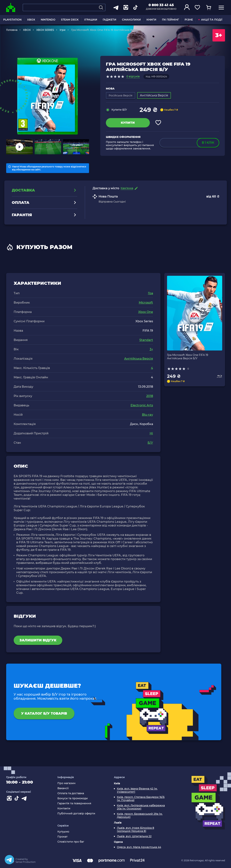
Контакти (64, 808)
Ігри (63, 30)
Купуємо (63, 832)
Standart (146, 340)
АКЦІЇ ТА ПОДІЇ (210, 20)
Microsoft (146, 303)
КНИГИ (151, 20)
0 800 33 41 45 (161, 5)
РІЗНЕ (189, 20)
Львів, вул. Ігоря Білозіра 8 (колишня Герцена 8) (136, 830)
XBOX (31, 20)
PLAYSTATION (12, 20)
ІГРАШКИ (91, 20)
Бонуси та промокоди (73, 798)
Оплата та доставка (71, 793)
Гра (150, 293)
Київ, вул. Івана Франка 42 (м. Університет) (137, 790)
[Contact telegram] (25, 799)
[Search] (101, 7)
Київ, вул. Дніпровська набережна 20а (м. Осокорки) (141, 807)
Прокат (62, 837)
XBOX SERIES (45, 30)
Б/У (150, 443)
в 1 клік (208, 143)
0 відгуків (133, 76)
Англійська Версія (139, 359)
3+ (151, 349)
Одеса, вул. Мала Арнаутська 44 (139, 847)
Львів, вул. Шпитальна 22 (134, 836)
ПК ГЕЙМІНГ (170, 20)
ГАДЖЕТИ (110, 20)
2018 (150, 396)
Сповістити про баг (71, 842)
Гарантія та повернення (74, 803)
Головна (12, 30)
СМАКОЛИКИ (131, 20)
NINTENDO (48, 20)
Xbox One (146, 312)
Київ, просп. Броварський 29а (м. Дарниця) (140, 816)
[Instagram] (10, 799)
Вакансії (63, 788)
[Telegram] (9, 860)
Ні (151, 433)
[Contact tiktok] (17, 799)
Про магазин (66, 783)
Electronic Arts (142, 405)
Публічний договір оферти (76, 814)
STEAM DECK (70, 20)
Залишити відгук (38, 640)
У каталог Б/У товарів (44, 713)
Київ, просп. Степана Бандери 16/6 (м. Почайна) (141, 799)
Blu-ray (147, 415)
